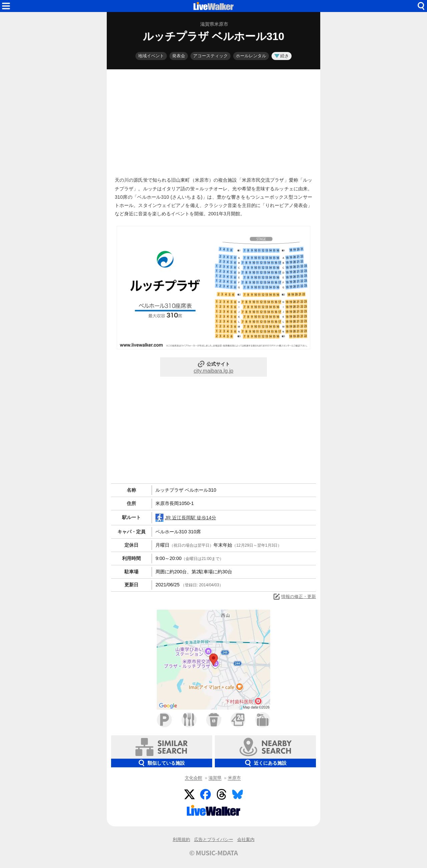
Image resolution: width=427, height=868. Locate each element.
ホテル (263, 720)
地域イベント (151, 56)
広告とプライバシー (214, 839)
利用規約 (181, 839)
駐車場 (164, 720)
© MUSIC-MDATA (213, 853)
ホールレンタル (251, 56)
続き (282, 56)
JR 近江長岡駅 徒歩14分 (186, 518)
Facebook (205, 794)
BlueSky (238, 794)
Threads (222, 794)
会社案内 (246, 839)
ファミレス (189, 720)
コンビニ (238, 720)
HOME (213, 6)
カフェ (214, 720)
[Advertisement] (213, 121)
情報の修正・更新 (294, 597)
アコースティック (210, 56)
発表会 (179, 56)
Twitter (189, 794)
